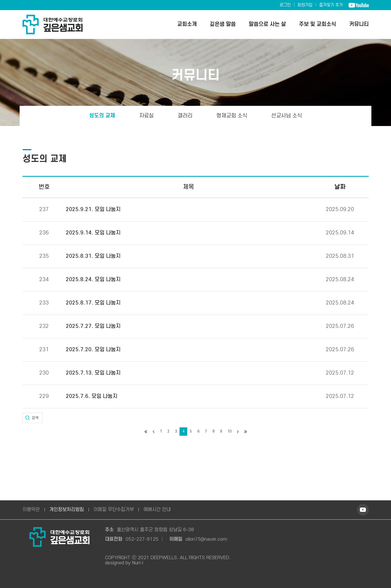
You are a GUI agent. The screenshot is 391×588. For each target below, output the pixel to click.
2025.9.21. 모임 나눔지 (93, 210)
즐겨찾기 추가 (331, 5)
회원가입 (305, 5)
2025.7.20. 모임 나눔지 (93, 350)
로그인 (285, 5)
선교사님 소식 (287, 116)
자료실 (146, 116)
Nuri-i (138, 563)
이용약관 (31, 510)
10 (229, 431)
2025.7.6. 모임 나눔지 (92, 397)
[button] (32, 418)
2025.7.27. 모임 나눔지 (93, 326)
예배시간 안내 (157, 510)
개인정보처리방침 (67, 510)
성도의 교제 (102, 116)
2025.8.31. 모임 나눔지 (93, 256)
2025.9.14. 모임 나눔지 (93, 233)
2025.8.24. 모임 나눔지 (93, 280)
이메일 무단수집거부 (114, 510)
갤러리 (185, 116)
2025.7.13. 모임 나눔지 (93, 373)
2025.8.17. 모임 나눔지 (93, 303)
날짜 (340, 187)
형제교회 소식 (232, 116)
